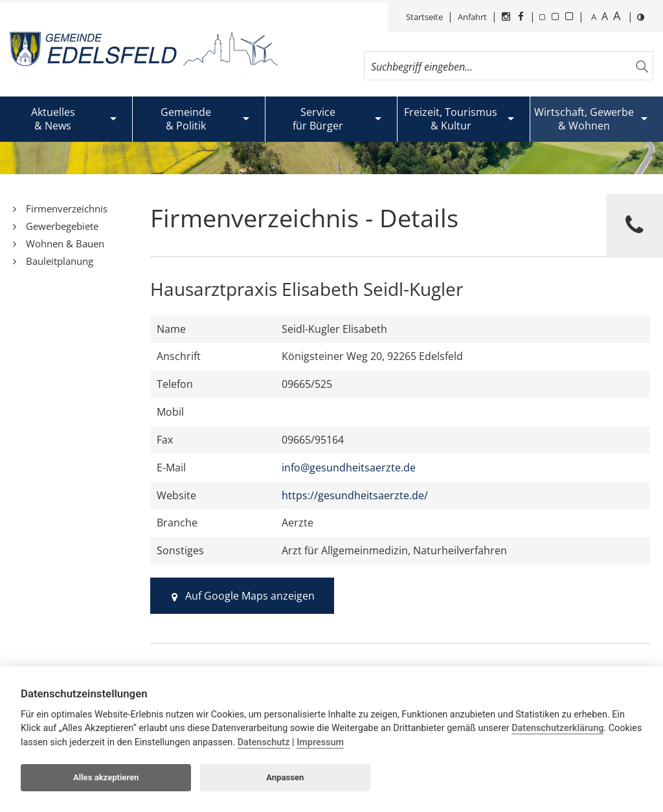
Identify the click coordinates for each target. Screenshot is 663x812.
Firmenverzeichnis (67, 209)
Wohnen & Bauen (65, 243)
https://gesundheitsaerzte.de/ (355, 495)
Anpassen (285, 777)
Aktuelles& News (53, 119)
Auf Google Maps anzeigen (242, 596)
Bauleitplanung (60, 261)
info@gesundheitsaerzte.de (349, 468)
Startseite (424, 17)
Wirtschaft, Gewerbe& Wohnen (584, 119)
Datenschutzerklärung (557, 728)
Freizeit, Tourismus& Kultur (451, 119)
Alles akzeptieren (106, 777)
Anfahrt (472, 17)
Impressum (320, 742)
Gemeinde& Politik (186, 119)
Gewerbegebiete (62, 226)
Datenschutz (264, 742)
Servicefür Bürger (318, 119)
